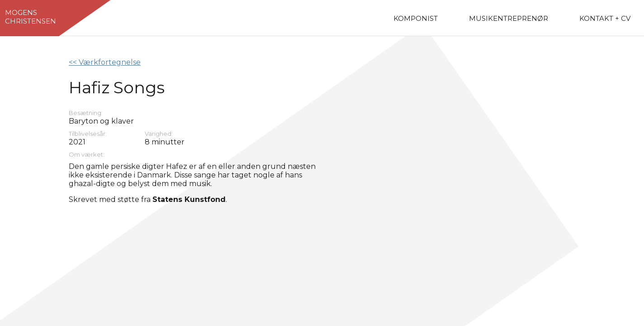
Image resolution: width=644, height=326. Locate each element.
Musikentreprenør (509, 18)
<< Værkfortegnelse (105, 62)
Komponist (416, 18)
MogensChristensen (31, 17)
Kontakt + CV (605, 18)
